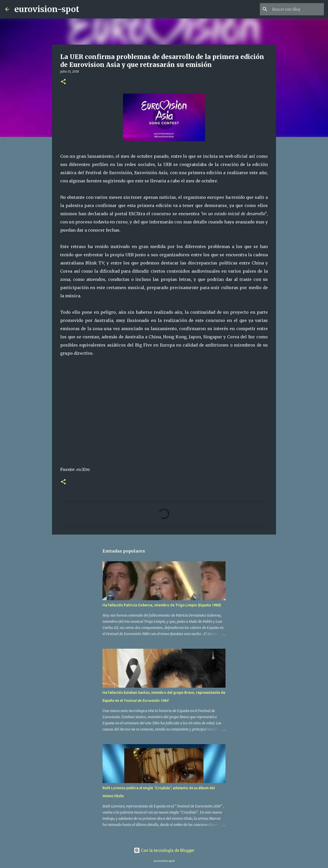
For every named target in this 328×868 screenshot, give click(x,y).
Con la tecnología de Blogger (164, 850)
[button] (63, 82)
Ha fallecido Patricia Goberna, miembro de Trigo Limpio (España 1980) (162, 605)
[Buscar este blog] (297, 9)
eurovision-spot (47, 9)
